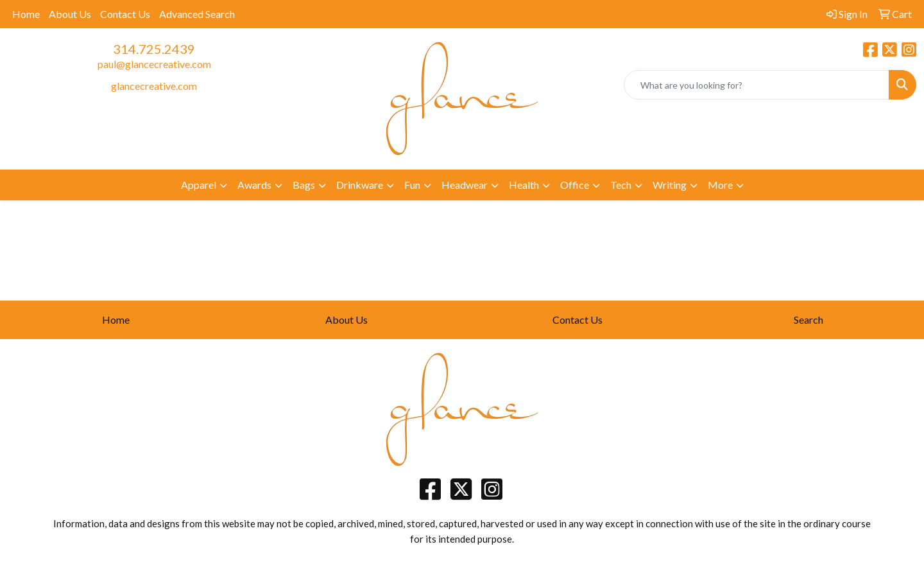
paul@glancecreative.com (154, 64)
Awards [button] (254, 185)
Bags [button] (304, 185)
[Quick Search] (757, 85)
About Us (70, 14)
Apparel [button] (199, 185)
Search (809, 320)
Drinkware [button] (360, 185)
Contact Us (125, 14)
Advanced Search (197, 14)
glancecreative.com (154, 86)
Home (26, 14)
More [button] (720, 185)
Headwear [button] (465, 185)
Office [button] (575, 185)
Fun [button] (412, 185)
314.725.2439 (154, 49)
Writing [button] (670, 185)
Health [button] (524, 185)
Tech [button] (621, 185)
